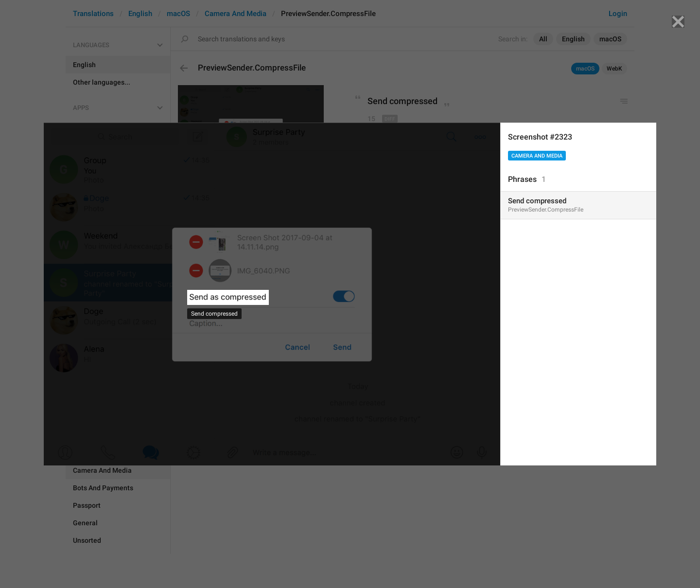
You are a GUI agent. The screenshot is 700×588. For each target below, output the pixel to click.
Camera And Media (537, 156)
